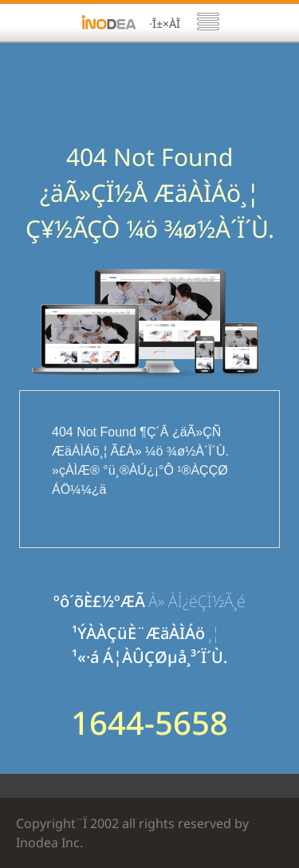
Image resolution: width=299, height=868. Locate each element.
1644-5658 (149, 723)
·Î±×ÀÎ (165, 24)
